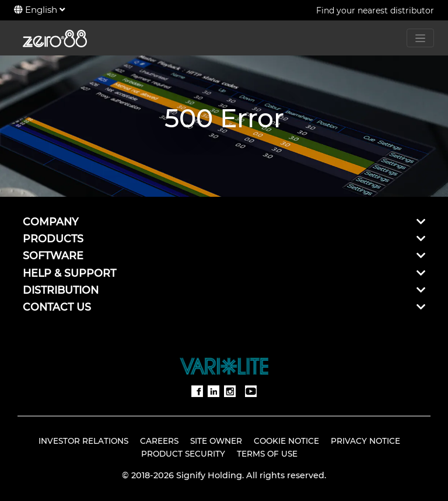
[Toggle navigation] (420, 38)
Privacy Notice (365, 441)
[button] (421, 222)
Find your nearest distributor (375, 11)
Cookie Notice (286, 441)
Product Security (183, 454)
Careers (159, 441)
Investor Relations (83, 441)
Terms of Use (267, 454)
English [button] (39, 10)
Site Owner (216, 441)
